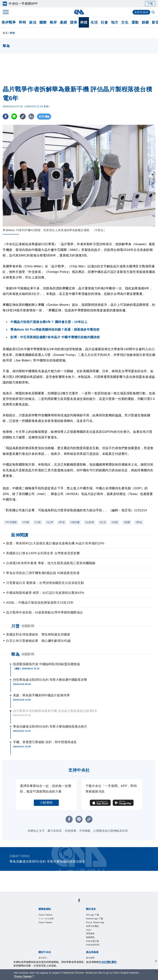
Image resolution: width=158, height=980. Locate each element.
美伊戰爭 (9, 22)
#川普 (38, 522)
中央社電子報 (93, 941)
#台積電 (89, 522)
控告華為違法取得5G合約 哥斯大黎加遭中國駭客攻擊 (50, 680)
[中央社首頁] (79, 12)
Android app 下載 (95, 919)
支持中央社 (141, 12)
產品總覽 (90, 958)
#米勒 (115, 522)
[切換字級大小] (32, 117)
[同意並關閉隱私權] (156, 962)
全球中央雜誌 (93, 926)
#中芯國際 (11, 522)
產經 (63, 22)
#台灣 (50, 522)
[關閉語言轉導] (156, 972)
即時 (22, 22)
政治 (33, 22)
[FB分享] (6, 117)
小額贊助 (46, 803)
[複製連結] (23, 117)
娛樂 (145, 22)
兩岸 (53, 22)
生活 (94, 22)
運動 (135, 22)
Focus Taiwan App (95, 922)
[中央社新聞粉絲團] (79, 901)
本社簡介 (43, 958)
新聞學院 (90, 937)
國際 (43, 22)
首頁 (5, 33)
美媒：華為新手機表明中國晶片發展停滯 (41, 695)
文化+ (89, 930)
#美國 (127, 522)
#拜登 (62, 522)
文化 (125, 22)
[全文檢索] (153, 12)
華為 (15, 654)
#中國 (26, 522)
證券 (74, 22)
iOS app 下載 (93, 915)
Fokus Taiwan (45, 922)
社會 (104, 22)
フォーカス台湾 (46, 919)
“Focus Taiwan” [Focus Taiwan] (23, 976)
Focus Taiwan (45, 915)
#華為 (139, 522)
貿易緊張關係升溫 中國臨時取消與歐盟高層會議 (46, 664)
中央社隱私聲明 (108, 962)
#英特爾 (75, 522)
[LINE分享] (14, 117)
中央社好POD (93, 945)
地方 (115, 22)
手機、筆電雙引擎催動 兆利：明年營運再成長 (45, 742)
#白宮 (103, 522)
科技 (84, 22)
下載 (150, 4)
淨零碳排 (90, 934)
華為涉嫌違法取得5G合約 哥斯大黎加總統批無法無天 (50, 727)
